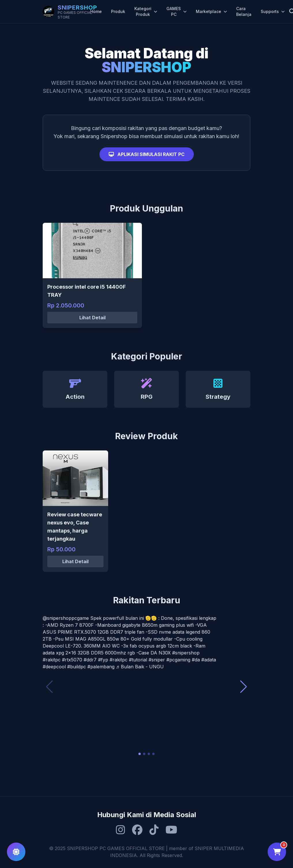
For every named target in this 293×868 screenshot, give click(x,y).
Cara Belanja (244, 11)
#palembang (101, 667)
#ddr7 (90, 660)
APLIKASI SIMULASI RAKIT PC (147, 154)
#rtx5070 (72, 660)
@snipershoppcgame (66, 618)
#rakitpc (52, 660)
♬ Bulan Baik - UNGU (140, 667)
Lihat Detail (92, 318)
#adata (209, 660)
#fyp (103, 660)
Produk (118, 11)
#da (196, 660)
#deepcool (54, 667)
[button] (140, 754)
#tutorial (138, 660)
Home (96, 11)
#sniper (157, 660)
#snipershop (186, 653)
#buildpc (77, 667)
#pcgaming (178, 660)
